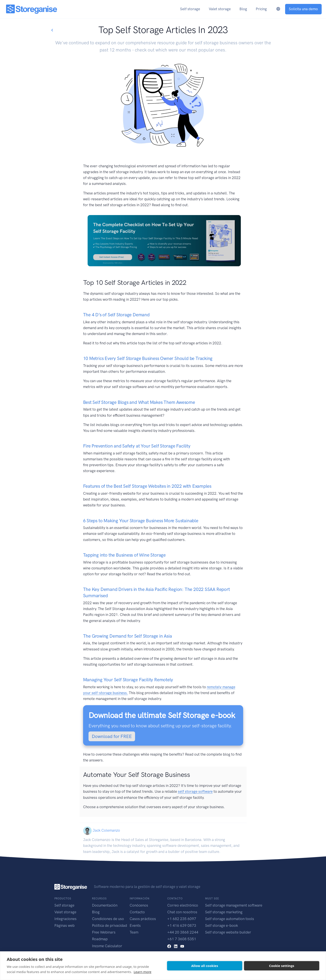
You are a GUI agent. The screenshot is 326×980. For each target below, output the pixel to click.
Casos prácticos (143, 919)
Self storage (64, 905)
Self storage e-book (222, 925)
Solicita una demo (303, 9)
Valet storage (65, 912)
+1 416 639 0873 (182, 925)
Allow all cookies (205, 966)
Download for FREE (112, 736)
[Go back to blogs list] (52, 30)
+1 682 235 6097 (182, 919)
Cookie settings (282, 966)
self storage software (195, 791)
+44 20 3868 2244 (183, 932)
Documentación (105, 905)
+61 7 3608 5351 (182, 939)
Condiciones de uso (108, 919)
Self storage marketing (224, 912)
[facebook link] (169, 946)
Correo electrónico (183, 905)
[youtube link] (182, 946)
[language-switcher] (278, 9)
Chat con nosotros (182, 912)
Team (134, 932)
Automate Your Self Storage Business (137, 775)
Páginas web (64, 925)
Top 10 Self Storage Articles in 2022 (135, 283)
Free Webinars (104, 932)
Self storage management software (234, 905)
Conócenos (139, 905)
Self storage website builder (228, 932)
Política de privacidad (110, 925)
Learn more (142, 972)
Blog (96, 912)
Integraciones (65, 919)
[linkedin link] (176, 946)
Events (135, 925)
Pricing (261, 9)
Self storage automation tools (230, 919)
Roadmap (100, 939)
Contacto (137, 912)
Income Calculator (107, 946)
